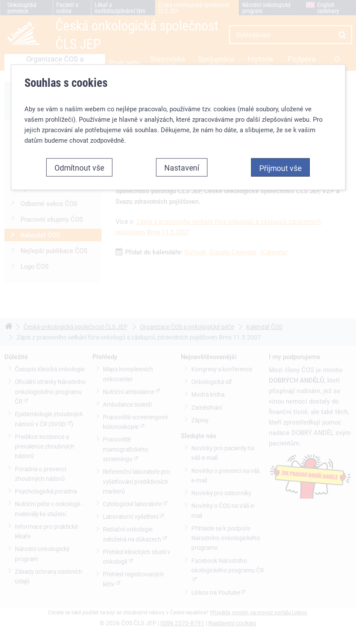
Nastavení (182, 168)
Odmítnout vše (79, 168)
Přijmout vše (280, 168)
